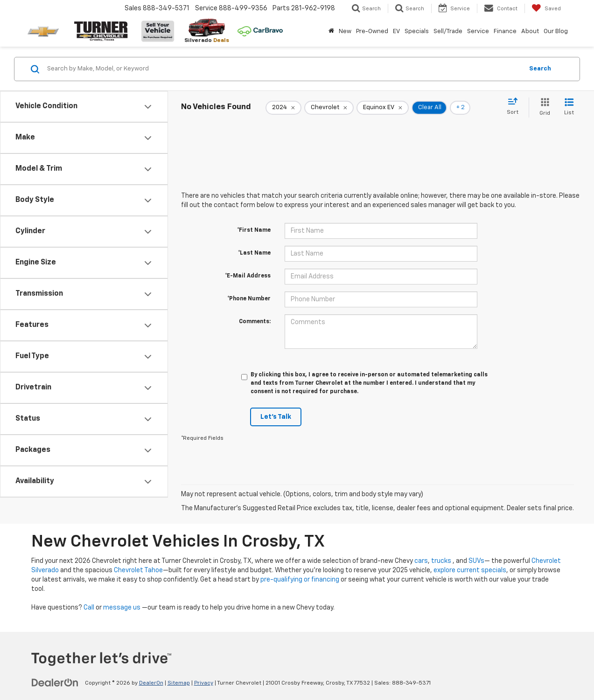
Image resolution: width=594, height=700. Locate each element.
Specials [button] (417, 31)
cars (421, 561)
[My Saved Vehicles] (546, 8)
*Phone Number (249, 299)
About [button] (530, 31)
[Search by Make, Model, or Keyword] (284, 69)
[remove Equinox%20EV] (383, 108)
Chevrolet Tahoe (138, 570)
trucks (441, 561)
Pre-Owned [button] (372, 31)
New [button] (345, 31)
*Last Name (254, 253)
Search (540, 69)
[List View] (569, 107)
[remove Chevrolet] (329, 108)
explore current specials (470, 570)
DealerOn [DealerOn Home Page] (151, 683)
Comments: (255, 322)
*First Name (254, 230)
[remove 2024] (283, 108)
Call (89, 608)
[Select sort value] (515, 107)
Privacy (204, 683)
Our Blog (556, 31)
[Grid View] (543, 107)
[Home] (331, 32)
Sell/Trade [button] (448, 31)
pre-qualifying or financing (300, 580)
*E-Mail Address (248, 276)
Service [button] (478, 31)
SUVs (476, 561)
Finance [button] (505, 31)
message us (122, 608)
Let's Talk (276, 417)
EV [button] (396, 31)
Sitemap (179, 683)
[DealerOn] (55, 683)
